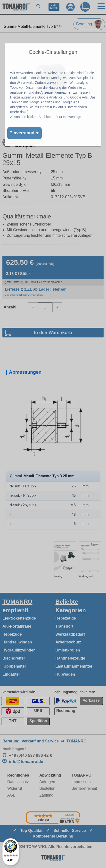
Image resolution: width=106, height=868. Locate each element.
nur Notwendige (69, 117)
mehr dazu (19, 112)
